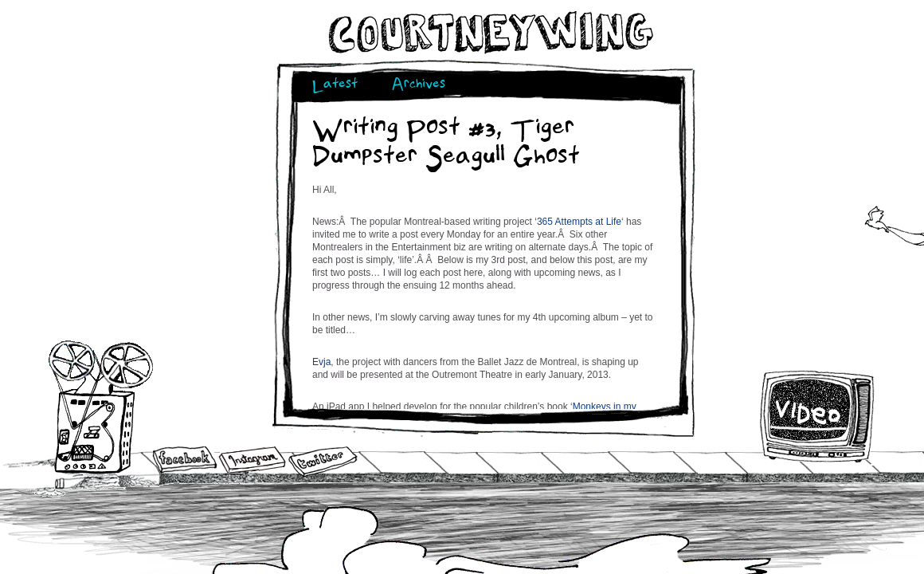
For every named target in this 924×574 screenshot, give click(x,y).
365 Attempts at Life (579, 222)
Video (818, 416)
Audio (101, 406)
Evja (321, 362)
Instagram (252, 460)
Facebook (185, 461)
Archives (419, 86)
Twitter (322, 462)
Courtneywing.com (489, 33)
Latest (335, 86)
